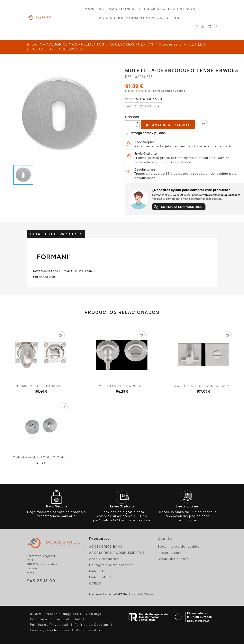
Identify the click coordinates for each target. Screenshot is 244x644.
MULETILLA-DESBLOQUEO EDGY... (203, 386)
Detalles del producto (56, 234)
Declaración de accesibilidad (56, 619)
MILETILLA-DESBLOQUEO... (122, 386)
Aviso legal (93, 614)
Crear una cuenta (173, 559)
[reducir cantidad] (137, 127)
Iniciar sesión (170, 553)
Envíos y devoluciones (50, 630)
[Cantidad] (130, 125)
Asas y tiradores (104, 559)
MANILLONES (121, 9)
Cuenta (165, 539)
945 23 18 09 (41, 581)
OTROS (174, 18)
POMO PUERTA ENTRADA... (41, 386)
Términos (150, 594)
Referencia (42, 271)
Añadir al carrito (168, 125)
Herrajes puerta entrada (167, 9)
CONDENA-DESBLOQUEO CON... (41, 457)
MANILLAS (94, 9)
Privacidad (135, 594)
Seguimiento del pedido (179, 547)
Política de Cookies (92, 625)
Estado (39, 277)
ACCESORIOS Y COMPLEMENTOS (131, 18)
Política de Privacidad (50, 625)
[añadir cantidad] (137, 123)
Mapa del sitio (88, 630)
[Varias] (144, 106)
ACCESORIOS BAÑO (106, 547)
